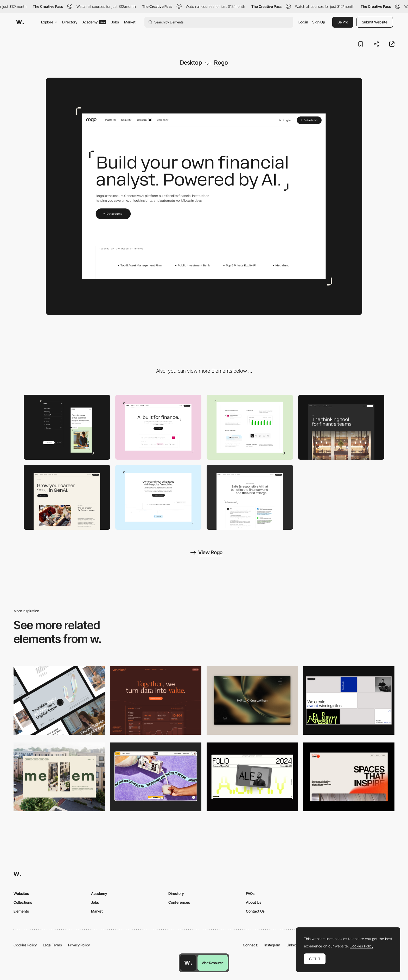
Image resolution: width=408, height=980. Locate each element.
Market (130, 22)
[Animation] (158, 497)
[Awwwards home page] (188, 963)
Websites (21, 893)
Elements (21, 911)
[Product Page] (158, 427)
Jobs (115, 22)
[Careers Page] (67, 497)
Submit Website (375, 22)
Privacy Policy (79, 945)
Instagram (272, 945)
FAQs (250, 893)
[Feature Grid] (250, 427)
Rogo (221, 63)
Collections (23, 902)
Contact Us (255, 911)
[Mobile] (67, 427)
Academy (94, 22)
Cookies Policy (25, 945)
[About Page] (341, 427)
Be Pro (343, 22)
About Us (254, 902)
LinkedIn (293, 945)
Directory (70, 22)
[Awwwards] (20, 22)
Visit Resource (213, 963)
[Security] (250, 497)
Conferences (179, 902)
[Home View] (252, 700)
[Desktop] (59, 700)
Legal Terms (52, 945)
